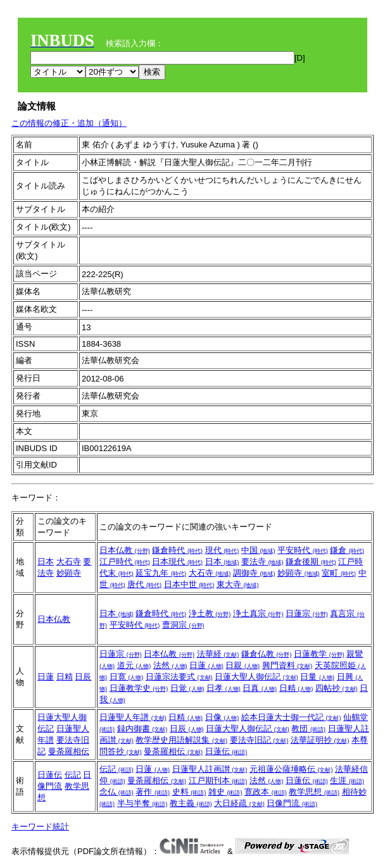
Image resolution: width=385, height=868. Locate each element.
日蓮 (46, 677)
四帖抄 (337, 688)
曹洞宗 (183, 625)
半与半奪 (142, 803)
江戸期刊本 (218, 780)
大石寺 (69, 561)
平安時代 (303, 550)
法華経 (218, 654)
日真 (260, 688)
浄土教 (210, 613)
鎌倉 (347, 550)
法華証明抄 (320, 740)
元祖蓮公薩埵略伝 (291, 769)
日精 (65, 677)
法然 (170, 665)
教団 (308, 728)
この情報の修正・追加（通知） (69, 123)
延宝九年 (161, 573)
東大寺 (238, 584)
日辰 (83, 677)
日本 (46, 561)
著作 (153, 792)
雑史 (225, 792)
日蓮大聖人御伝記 (256, 677)
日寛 (127, 677)
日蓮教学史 (139, 688)
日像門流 (292, 803)
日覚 (187, 688)
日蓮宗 (307, 613)
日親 (243, 665)
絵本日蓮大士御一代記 (291, 717)
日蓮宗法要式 (179, 677)
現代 (222, 550)
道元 (134, 665)
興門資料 (287, 665)
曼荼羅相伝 (69, 751)
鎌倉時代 (177, 550)
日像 (222, 717)
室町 (339, 573)
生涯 (347, 780)
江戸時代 (125, 561)
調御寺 (254, 573)
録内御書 (142, 728)
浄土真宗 (258, 613)
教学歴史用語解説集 (181, 740)
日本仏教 (125, 550)
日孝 (224, 688)
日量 (317, 677)
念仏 (117, 792)
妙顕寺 (69, 573)
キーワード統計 (40, 827)
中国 (258, 550)
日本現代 (177, 561)
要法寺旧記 (259, 740)
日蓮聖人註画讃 (210, 769)
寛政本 (266, 792)
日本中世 (189, 584)
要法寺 (262, 561)
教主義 (191, 803)
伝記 (73, 775)
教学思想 (314, 792)
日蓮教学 (319, 654)
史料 (189, 792)
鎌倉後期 (311, 561)
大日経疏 (239, 803)
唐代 (144, 584)
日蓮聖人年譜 (133, 717)
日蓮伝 (226, 751)
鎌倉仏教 (267, 654)
